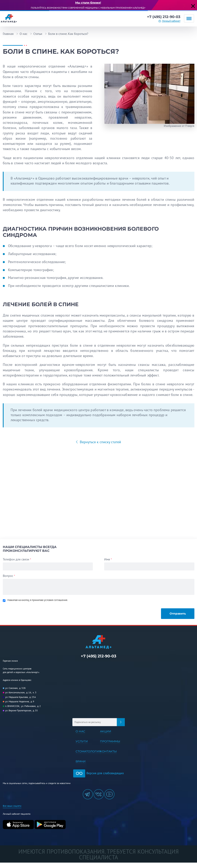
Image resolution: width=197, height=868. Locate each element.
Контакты (108, 751)
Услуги (82, 741)
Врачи (81, 761)
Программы (110, 741)
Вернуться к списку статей (100, 442)
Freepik (190, 126)
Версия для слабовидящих (98, 773)
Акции (106, 731)
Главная (8, 34)
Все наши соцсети (12, 806)
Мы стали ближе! (88, 3)
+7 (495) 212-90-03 (164, 17)
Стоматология (88, 751)
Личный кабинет (171, 21)
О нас (23, 34)
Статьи (38, 34)
